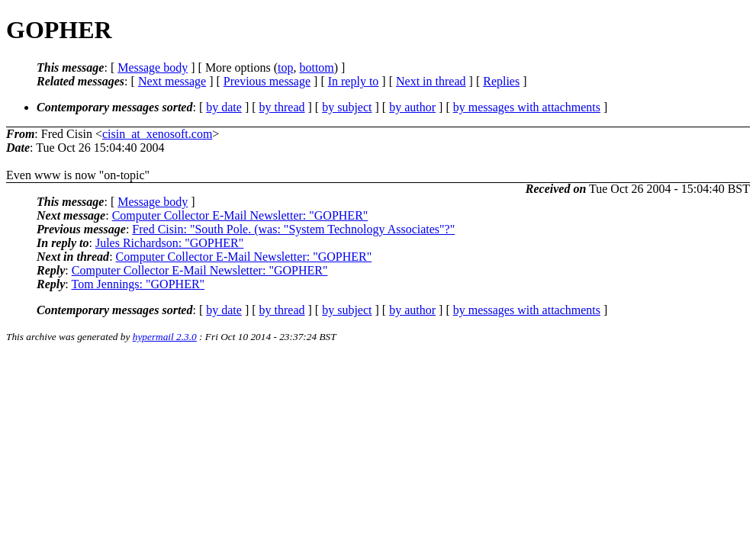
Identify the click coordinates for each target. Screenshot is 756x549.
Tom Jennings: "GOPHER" (138, 284)
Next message (172, 81)
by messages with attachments (527, 107)
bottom (316, 67)
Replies (501, 81)
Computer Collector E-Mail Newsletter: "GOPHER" (240, 215)
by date (224, 107)
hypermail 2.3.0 (165, 337)
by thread (282, 107)
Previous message (267, 81)
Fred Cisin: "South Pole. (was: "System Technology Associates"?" (293, 229)
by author (412, 107)
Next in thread (431, 81)
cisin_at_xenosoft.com (157, 134)
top (285, 67)
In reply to (354, 81)
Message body (153, 67)
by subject (347, 107)
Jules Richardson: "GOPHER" (169, 243)
